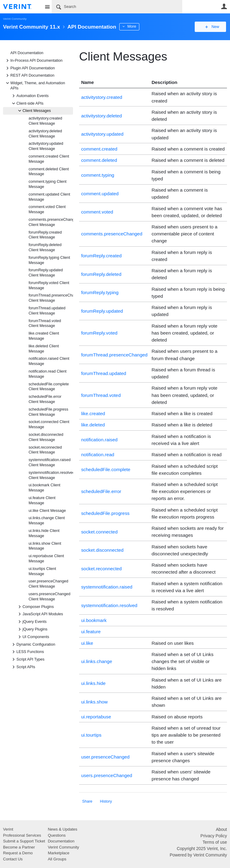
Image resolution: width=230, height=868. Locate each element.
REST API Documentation (29, 75)
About (221, 829)
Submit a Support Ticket (24, 841)
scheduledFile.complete (106, 469)
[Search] (117, 7)
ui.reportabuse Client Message (46, 559)
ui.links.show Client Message (45, 546)
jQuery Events (31, 622)
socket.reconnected (101, 569)
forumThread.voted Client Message (45, 323)
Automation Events (30, 96)
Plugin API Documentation (30, 68)
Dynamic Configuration (33, 644)
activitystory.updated (102, 134)
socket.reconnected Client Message (45, 450)
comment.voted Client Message (47, 209)
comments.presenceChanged (112, 234)
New (213, 27)
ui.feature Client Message (42, 500)
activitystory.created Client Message (45, 121)
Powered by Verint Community (198, 855)
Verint (8, 829)
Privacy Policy (214, 836)
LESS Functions (27, 652)
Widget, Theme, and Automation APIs (35, 85)
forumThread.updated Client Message (47, 311)
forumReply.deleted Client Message (45, 247)
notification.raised (99, 440)
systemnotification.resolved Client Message (51, 475)
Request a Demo (18, 853)
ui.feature (91, 632)
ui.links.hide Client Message (44, 533)
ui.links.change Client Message (47, 521)
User (224, 6)
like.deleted (93, 425)
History (106, 801)
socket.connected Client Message (49, 424)
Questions (57, 835)
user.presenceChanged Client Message (48, 584)
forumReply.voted (99, 333)
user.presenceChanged (105, 757)
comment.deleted (99, 160)
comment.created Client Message (49, 159)
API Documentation (27, 53)
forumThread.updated (104, 373)
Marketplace (59, 853)
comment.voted (97, 212)
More (137, 26)
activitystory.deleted (102, 116)
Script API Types (27, 659)
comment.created (99, 149)
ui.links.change (97, 661)
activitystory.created (102, 97)
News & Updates (63, 829)
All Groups (57, 859)
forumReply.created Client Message (45, 235)
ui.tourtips (91, 735)
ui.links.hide (93, 683)
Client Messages (34, 111)
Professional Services (22, 835)
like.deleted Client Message (44, 349)
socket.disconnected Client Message (46, 437)
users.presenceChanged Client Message (49, 597)
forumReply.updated (102, 311)
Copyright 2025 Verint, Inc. (202, 849)
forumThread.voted (101, 395)
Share (87, 801)
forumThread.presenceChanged (114, 355)
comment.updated (100, 194)
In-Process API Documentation (33, 61)
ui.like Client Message (47, 511)
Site (47, 7)
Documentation (61, 841)
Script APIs (23, 667)
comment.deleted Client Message (49, 172)
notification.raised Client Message (49, 361)
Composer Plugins (35, 607)
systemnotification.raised (107, 587)
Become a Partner (19, 847)
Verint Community (15, 19)
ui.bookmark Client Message (44, 488)
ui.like (87, 643)
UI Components (33, 637)
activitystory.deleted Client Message (45, 134)
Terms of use (215, 842)
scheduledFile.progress (105, 513)
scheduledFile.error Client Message (45, 399)
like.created (93, 413)
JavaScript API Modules (40, 614)
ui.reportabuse (96, 717)
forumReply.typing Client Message (49, 260)
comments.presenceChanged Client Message (51, 222)
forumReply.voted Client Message (49, 285)
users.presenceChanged (107, 775)
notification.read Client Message (48, 374)
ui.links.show (94, 702)
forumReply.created (101, 256)
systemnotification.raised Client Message (50, 462)
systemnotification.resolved (109, 605)
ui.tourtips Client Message (42, 571)
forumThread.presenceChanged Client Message (51, 298)
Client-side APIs (27, 103)
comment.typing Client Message (48, 184)
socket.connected (99, 532)
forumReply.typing (100, 292)
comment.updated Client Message (49, 197)
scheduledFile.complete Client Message (49, 387)
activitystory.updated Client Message (46, 146)
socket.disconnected (102, 550)
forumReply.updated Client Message (46, 273)
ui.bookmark (94, 620)
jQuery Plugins (32, 629)
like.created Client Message (44, 336)
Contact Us (13, 859)
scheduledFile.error (101, 491)
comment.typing (98, 175)
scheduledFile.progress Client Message (48, 412)
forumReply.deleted (101, 274)
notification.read (98, 455)
